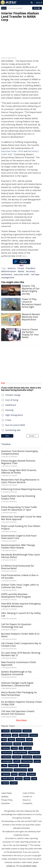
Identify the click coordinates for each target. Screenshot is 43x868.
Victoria (12, 739)
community (6, 735)
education (17, 757)
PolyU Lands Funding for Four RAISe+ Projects (21, 527)
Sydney (22, 774)
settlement (7, 274)
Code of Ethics (29, 793)
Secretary (31, 271)
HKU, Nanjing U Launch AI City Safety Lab (21, 614)
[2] (30, 845)
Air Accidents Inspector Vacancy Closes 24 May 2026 (21, 703)
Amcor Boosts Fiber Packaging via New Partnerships (19, 694)
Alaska (21, 271)
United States (27, 761)
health (30, 739)
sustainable (24, 765)
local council (7, 752)
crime (5, 765)
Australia (6, 731)
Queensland (28, 744)
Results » (32, 436)
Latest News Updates (6, 795)
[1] (28, 845)
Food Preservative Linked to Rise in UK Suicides (20, 577)
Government (16, 731)
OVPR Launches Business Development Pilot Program (16, 595)
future (15, 774)
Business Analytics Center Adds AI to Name (20, 635)
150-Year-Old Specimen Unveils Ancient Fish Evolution (18, 713)
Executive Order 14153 (12, 151)
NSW (4, 739)
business (6, 748)
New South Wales (20, 752)
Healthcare (11, 405)
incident (14, 783)
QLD (31, 770)
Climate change (13, 395)
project (37, 761)
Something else (13, 430)
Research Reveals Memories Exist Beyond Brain (31, 317)
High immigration (14, 415)
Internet (5, 783)
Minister (17, 744)
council (15, 748)
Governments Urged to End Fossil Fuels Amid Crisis (19, 537)
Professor (21, 739)
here (24, 256)
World (4, 8)
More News (21, 720)
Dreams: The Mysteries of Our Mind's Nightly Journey (31, 290)
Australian (24, 735)
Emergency (13, 765)
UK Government (21, 770)
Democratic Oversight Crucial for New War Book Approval (21, 518)
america (12, 268)
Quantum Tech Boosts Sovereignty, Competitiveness (20, 452)
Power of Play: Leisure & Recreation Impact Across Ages (31, 303)
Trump (21, 268)
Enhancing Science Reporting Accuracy (21, 489)
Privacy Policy (7, 800)
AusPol (17, 761)
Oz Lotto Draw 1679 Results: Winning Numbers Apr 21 (21, 654)
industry (37, 757)
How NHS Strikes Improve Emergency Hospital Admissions (21, 605)
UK (21, 748)
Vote (7, 436)
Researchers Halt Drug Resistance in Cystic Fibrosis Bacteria (20, 481)
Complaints (27, 803)
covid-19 (28, 748)
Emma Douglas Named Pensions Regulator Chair (18, 462)
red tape (35, 274)
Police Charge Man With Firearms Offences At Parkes (19, 472)
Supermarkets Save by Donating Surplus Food (18, 497)
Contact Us (27, 796)
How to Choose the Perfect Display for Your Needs (30, 333)
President (31, 268)
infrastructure (34, 752)
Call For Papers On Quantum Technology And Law (16, 626)
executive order (22, 274)
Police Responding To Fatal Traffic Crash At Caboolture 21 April (19, 508)
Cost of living (12, 400)
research (34, 735)
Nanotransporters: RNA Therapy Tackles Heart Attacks (18, 546)
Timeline (6, 444)
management (8, 277)
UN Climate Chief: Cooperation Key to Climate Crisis (21, 645)
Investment (7, 757)
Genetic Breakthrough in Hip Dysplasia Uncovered (16, 673)
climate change (8, 778)
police (15, 735)
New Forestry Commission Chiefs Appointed (19, 664)
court (34, 778)
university (27, 731)
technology (27, 757)
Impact (27, 778)
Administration (9, 271)
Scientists (6, 774)
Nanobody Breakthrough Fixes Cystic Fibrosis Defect (21, 556)
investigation (7, 761)
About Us (27, 800)
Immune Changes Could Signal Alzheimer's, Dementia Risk (17, 684)
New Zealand (7, 770)
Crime (8, 420)
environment (7, 744)
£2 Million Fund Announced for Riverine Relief (18, 567)
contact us (11, 866)
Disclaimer (6, 803)
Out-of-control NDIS (15, 425)
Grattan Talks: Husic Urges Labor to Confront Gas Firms (20, 586)
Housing (9, 410)
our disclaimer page (28, 866)
